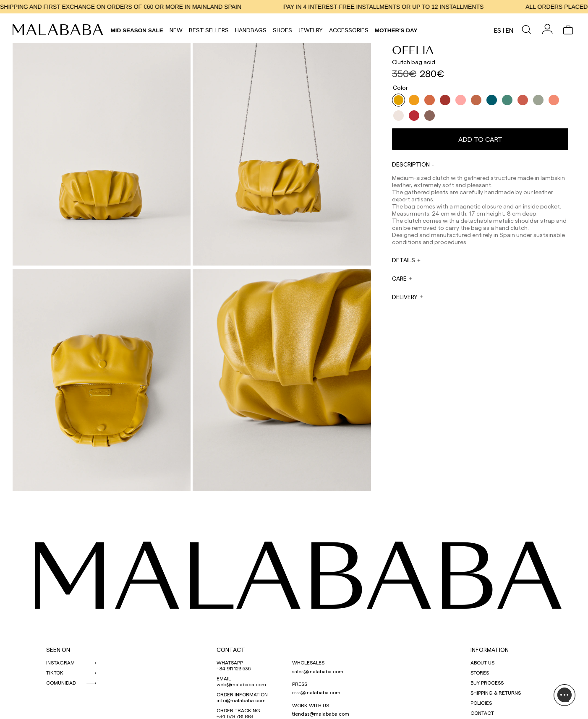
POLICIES (481, 703)
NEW (176, 30)
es (498, 30)
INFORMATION (490, 650)
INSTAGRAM (60, 662)
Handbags (251, 30)
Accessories (349, 30)
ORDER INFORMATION (242, 694)
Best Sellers (209, 30)
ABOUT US (482, 662)
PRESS (300, 684)
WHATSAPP (230, 662)
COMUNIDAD (61, 683)
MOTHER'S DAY (396, 30)
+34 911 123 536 (234, 668)
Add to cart (480, 139)
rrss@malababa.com (316, 692)
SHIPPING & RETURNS (496, 693)
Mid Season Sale (137, 30)
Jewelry (311, 30)
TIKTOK (55, 672)
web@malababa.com (241, 684)
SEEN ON (58, 650)
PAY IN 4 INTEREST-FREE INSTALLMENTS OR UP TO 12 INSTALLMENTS (388, 7)
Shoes (282, 30)
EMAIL (224, 678)
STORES (480, 672)
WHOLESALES (308, 662)
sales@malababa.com (318, 671)
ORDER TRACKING (238, 710)
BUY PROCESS (487, 683)
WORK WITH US (311, 705)
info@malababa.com (241, 700)
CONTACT (231, 650)
